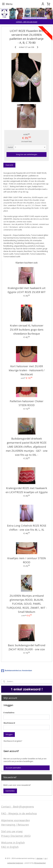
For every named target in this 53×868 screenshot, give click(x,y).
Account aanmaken (13, 768)
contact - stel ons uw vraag (27, 22)
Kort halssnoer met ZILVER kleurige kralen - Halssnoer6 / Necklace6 (27, 370)
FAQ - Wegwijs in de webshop (19, 813)
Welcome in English (13, 843)
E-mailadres (9, 713)
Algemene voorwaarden (15, 820)
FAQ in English (10, 847)
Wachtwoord (9, 723)
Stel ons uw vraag (12, 831)
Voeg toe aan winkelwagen (27, 155)
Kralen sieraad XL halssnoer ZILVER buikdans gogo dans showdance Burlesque (27, 330)
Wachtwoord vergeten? (13, 741)
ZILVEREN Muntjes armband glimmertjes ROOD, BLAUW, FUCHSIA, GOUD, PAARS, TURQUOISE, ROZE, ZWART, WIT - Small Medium (27, 604)
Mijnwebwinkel (40, 863)
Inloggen (9, 734)
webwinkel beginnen (15, 863)
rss (45, 858)
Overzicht (9, 165)
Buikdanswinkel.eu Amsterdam (17, 671)
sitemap (40, 858)
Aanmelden (10, 791)
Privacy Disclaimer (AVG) (16, 836)
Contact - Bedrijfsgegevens (18, 807)
